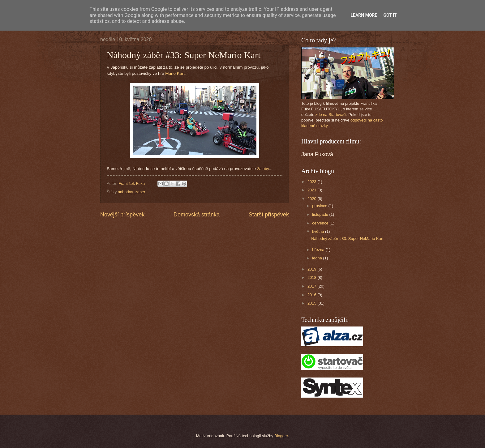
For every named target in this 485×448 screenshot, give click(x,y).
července (321, 223)
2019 (312, 269)
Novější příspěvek (122, 215)
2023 (312, 182)
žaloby (263, 169)
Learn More (364, 15)
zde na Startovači (331, 115)
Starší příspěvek (269, 215)
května (319, 231)
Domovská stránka (197, 215)
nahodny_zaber (132, 192)
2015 (312, 303)
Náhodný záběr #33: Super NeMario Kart (347, 239)
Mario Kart (175, 73)
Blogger (281, 436)
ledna (318, 258)
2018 (312, 277)
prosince (320, 206)
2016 (312, 295)
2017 (312, 286)
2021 (312, 190)
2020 (312, 199)
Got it (390, 15)
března (319, 250)
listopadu (321, 214)
